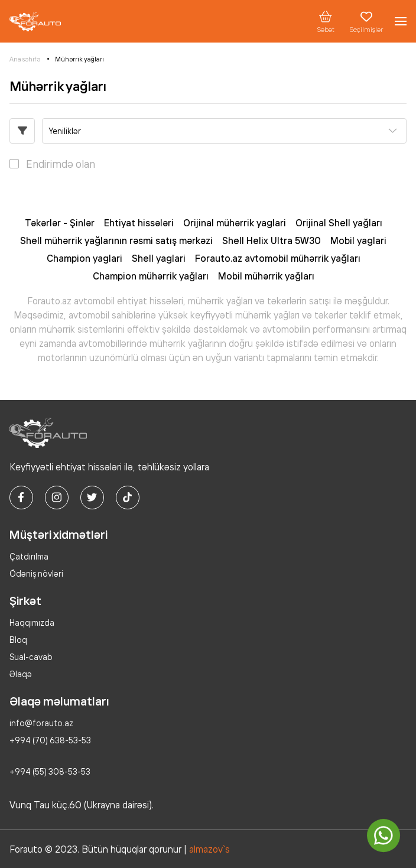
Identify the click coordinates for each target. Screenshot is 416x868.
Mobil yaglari (358, 240)
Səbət (326, 21)
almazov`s (209, 849)
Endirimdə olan (61, 164)
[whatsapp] (383, 836)
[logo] (35, 22)
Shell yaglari (159, 258)
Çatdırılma (29, 556)
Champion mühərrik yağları (151, 276)
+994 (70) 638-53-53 (50, 740)
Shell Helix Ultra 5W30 (272, 240)
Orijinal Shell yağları (339, 223)
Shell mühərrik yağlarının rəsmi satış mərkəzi (116, 240)
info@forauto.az (41, 723)
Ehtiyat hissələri (139, 223)
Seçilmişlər (366, 21)
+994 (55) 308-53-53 (50, 771)
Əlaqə (21, 674)
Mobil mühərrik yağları (266, 276)
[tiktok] (128, 498)
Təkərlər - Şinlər (60, 223)
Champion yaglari (84, 258)
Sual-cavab (31, 657)
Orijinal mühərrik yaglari (235, 223)
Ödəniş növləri (36, 573)
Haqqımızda (32, 622)
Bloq (18, 640)
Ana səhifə (25, 59)
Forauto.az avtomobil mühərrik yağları (278, 258)
